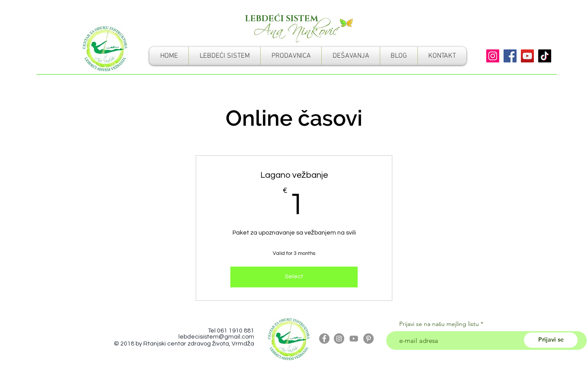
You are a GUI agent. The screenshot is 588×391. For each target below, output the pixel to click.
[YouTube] (527, 56)
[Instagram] (493, 56)
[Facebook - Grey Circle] (324, 339)
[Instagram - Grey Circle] (339, 339)
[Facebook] (510, 56)
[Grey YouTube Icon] (354, 339)
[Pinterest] (368, 339)
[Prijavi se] (551, 340)
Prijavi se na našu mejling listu (439, 324)
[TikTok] (545, 56)
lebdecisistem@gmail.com (216, 337)
